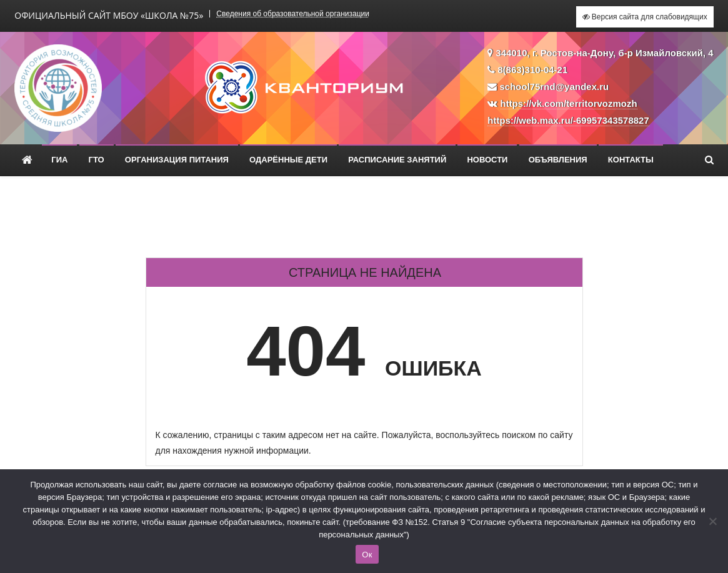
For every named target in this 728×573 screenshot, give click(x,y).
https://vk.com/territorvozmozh (569, 103)
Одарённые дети (288, 160)
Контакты (631, 160)
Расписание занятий (397, 160)
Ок (367, 555)
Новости (487, 160)
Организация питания (177, 160)
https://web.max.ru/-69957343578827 (568, 120)
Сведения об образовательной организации (293, 14)
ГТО (97, 160)
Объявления (558, 160)
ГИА (59, 160)
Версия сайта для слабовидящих (645, 17)
